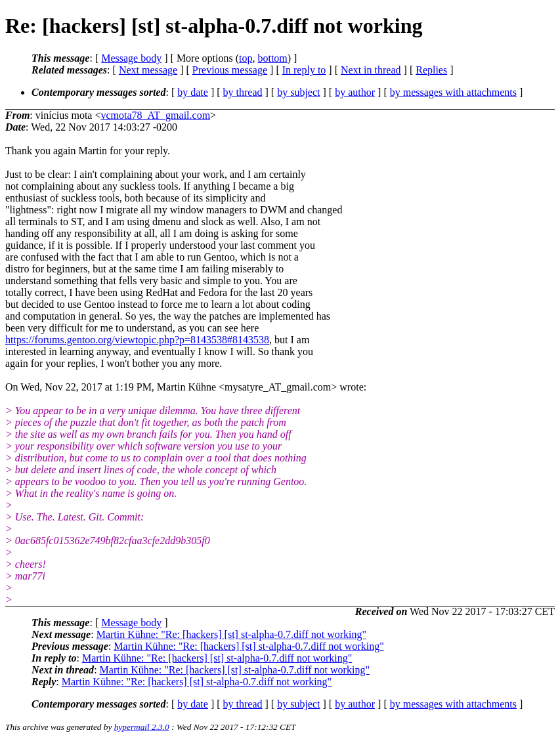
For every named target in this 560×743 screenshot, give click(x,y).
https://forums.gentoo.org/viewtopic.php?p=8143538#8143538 (137, 340)
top (246, 58)
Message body (131, 58)
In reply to (304, 70)
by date (193, 92)
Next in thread (371, 70)
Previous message (230, 70)
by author (355, 92)
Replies (431, 70)
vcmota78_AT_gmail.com (155, 115)
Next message (148, 70)
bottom (272, 58)
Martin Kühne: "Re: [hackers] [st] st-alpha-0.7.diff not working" (231, 634)
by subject (298, 92)
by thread (243, 92)
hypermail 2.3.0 (142, 727)
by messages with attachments (453, 92)
